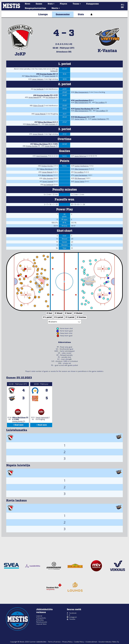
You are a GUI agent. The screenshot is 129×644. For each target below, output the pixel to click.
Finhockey (40, 620)
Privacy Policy (68, 642)
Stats (81, 14)
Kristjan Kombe (46, 74)
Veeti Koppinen (42, 156)
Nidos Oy (116, 642)
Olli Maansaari (81, 117)
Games (39, 4)
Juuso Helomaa (80, 156)
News (28, 4)
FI (122, 5)
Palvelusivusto (42, 622)
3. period (70, 317)
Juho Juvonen (50, 124)
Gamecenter (63, 14)
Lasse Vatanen (38, 79)
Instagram (73, 617)
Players (63, 4)
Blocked (78, 313)
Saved (68, 313)
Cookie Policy (79, 642)
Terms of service (55, 642)
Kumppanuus (92, 4)
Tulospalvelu (41, 618)
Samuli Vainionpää (42, 418)
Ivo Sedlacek (54, 70)
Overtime (81, 317)
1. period (47, 317)
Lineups (43, 14)
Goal (49, 313)
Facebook (73, 613)
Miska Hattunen (32, 124)
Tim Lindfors (100, 103)
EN (122, 7)
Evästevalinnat (91, 642)
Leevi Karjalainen (81, 100)
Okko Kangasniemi (81, 92)
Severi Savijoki (50, 76)
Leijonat (39, 616)
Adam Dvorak (38, 106)
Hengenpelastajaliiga (35, 8)
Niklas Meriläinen (32, 76)
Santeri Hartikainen (83, 109)
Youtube (72, 619)
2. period (58, 317)
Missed (58, 313)
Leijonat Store (41, 624)
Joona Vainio (79, 119)
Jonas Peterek (34, 97)
